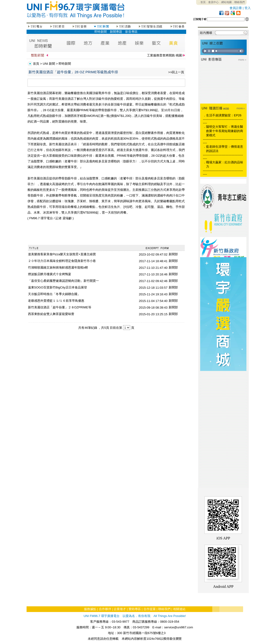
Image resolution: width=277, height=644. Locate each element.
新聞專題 (116, 32)
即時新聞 (101, 32)
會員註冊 (236, 8)
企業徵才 (120, 609)
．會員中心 (212, 2)
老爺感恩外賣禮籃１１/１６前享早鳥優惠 (56, 301)
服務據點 (90, 609)
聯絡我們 (164, 609)
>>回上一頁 (176, 72)
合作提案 (150, 609)
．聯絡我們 (238, 2)
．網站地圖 (225, 2)
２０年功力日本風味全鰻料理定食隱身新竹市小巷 (62, 261)
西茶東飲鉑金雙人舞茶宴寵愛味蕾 (51, 314)
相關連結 (179, 609)
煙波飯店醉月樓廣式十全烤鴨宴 (50, 274)
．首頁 (202, 2)
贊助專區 (135, 609)
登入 (248, 8)
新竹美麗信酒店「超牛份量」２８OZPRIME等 (60, 307)
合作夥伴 (105, 609)
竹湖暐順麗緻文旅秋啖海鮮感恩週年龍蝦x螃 (58, 267)
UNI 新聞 (49, 64)
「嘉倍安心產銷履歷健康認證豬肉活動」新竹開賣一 (63, 281)
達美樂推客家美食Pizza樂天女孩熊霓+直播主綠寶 (62, 254)
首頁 (36, 64)
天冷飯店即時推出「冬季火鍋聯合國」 (54, 294)
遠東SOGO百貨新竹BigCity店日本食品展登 (58, 287)
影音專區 (131, 32)
